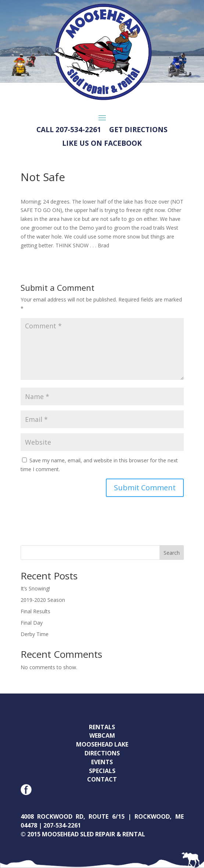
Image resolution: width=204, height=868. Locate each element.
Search (172, 553)
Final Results (35, 611)
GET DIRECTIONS (138, 130)
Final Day (32, 623)
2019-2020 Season (43, 600)
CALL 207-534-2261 (69, 130)
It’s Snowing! (35, 588)
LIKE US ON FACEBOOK (102, 144)
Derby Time (35, 634)
